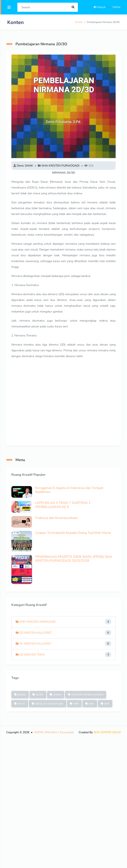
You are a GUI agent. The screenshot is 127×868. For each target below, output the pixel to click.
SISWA (20, 695)
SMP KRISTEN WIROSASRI (36, 622)
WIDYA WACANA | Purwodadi (54, 732)
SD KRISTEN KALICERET (34, 633)
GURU (38, 695)
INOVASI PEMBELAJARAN (86, 695)
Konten (79, 22)
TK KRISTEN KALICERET (34, 644)
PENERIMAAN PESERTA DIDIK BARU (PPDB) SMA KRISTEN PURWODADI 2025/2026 (74, 559)
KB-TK (20, 704)
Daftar (117, 7)
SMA (90, 704)
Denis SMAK (25, 166)
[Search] (43, 7)
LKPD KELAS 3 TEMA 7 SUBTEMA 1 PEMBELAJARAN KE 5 (63, 505)
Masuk (100, 7)
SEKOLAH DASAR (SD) (48, 704)
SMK (105, 704)
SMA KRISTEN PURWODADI (61, 166)
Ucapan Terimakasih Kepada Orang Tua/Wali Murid (73, 533)
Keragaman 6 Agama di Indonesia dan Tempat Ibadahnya (69, 490)
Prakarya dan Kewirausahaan (56, 518)
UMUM (56, 695)
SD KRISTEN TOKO (30, 655)
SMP (74, 704)
